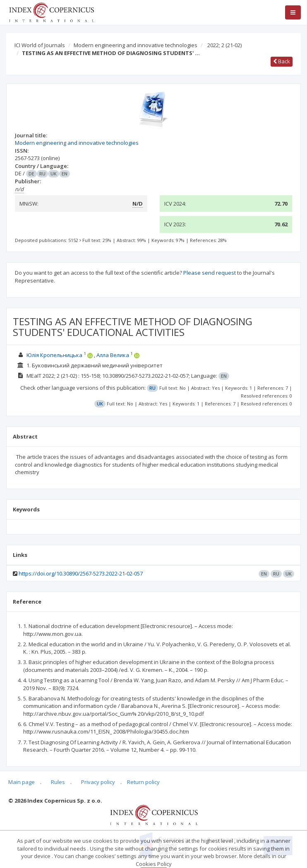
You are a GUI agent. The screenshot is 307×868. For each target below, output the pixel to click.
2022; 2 (224, 45)
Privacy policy (98, 782)
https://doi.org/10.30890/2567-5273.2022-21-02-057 (81, 573)
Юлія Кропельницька (54, 355)
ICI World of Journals (40, 45)
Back (282, 61)
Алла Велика (113, 355)
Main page (22, 782)
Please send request (210, 273)
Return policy (143, 782)
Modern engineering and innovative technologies (136, 45)
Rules (58, 782)
